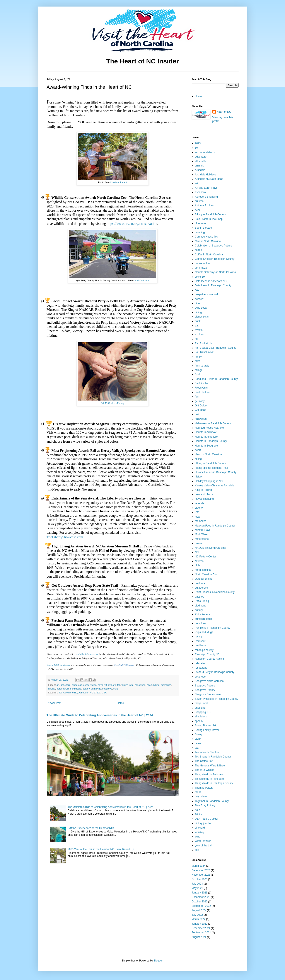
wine (198, 837)
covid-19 (102, 685)
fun (197, 397)
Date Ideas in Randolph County (213, 285)
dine (197, 303)
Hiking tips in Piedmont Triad (212, 468)
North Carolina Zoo (206, 574)
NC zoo (199, 561)
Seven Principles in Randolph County (217, 699)
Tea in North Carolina (207, 752)
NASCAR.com (142, 280)
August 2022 (199, 910)
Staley (199, 734)
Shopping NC (203, 712)
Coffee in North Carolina (209, 255)
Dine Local (201, 308)
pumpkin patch (203, 619)
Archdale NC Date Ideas (209, 179)
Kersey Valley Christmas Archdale (215, 486)
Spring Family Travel (207, 730)
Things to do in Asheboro (209, 779)
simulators (201, 717)
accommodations (205, 152)
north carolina (64, 689)
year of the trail (204, 846)
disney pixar (202, 317)
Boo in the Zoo (203, 228)
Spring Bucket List (206, 725)
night (198, 566)
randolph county (204, 650)
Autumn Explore (204, 206)
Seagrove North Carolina (209, 681)
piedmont (200, 606)
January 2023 (200, 893)
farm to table (202, 366)
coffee (198, 250)
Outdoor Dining (204, 579)
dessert (199, 299)
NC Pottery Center (206, 557)
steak (198, 739)
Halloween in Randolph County (213, 423)
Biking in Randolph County (210, 214)
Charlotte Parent (119, 182)
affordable (201, 161)
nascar (52, 689)
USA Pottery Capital (206, 819)
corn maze (201, 268)
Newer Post (55, 703)
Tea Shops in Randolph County (213, 757)
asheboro (66, 685)
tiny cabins (201, 797)
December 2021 (201, 928)
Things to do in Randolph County (214, 783)
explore (112, 685)
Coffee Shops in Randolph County (215, 259)
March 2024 (199, 866)
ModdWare (201, 534)
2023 (198, 143)
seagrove (107, 689)
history (199, 477)
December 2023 (201, 870)
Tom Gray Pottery (205, 805)
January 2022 (200, 924)
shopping (200, 708)
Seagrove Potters (205, 686)
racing (199, 637)
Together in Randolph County (212, 801)
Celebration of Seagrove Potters (214, 246)
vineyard (200, 828)
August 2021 (199, 937)
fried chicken (202, 392)
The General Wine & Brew (210, 766)
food (197, 374)
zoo (197, 850)
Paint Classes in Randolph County (215, 592)
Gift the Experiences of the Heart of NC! (91, 828)
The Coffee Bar (204, 761)
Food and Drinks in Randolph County (216, 379)
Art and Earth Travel (207, 188)
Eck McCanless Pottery (112, 403)
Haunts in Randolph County (211, 441)
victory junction (204, 823)
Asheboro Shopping (206, 197)
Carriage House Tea (207, 237)
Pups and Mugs (204, 632)
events (199, 330)
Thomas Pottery (204, 788)
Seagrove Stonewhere (208, 694)
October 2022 (200, 902)
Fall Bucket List (204, 343)
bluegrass (77, 685)
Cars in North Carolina (208, 241)
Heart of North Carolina (208, 454)
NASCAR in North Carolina (211, 548)
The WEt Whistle (205, 770)
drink (198, 321)
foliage (199, 370)
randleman (201, 645)
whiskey (200, 832)
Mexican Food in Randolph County (215, 526)
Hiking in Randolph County (210, 463)
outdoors (77, 689)
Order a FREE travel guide (59, 665)
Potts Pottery (202, 614)
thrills (198, 792)
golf (197, 414)
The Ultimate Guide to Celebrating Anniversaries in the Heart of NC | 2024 (100, 715)
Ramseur (200, 641)
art (58, 685)
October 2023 (200, 879)
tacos (198, 743)
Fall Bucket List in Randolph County (216, 348)
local (198, 517)
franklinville (201, 383)
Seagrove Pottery (205, 690)
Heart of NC (224, 112)
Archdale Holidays (206, 175)
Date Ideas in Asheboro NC (211, 281)
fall (119, 685)
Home (120, 703)
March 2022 (199, 919)
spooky (199, 721)
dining (198, 312)
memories (166, 685)
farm (131, 685)
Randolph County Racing (209, 659)
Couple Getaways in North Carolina (215, 272)
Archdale (200, 170)
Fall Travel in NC (205, 352)
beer (198, 210)
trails (116, 689)
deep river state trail (206, 294)
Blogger (158, 961)
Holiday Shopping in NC (209, 481)
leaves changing (204, 499)
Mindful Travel (203, 530)
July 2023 (197, 884)
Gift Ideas (201, 410)
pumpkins (96, 689)
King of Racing (203, 490)
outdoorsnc (201, 588)
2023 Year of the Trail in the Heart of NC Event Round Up (101, 849)
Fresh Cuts (201, 388)
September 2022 (201, 906)
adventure (201, 157)
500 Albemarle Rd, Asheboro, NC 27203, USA (82, 693)
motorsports (202, 539)
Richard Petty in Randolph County (215, 672)
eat (197, 326)
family (124, 685)
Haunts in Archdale (206, 432)
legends (200, 503)
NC (197, 552)
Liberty (199, 508)
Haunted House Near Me (209, 428)
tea (197, 748)
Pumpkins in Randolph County (212, 628)
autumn (199, 201)
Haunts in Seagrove (206, 446)
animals (199, 166)
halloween (140, 685)
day (197, 290)
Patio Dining (202, 601)
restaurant (201, 668)
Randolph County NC (207, 654)
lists (197, 512)
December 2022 (201, 897)
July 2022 (197, 915)
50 (196, 148)
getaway (200, 401)
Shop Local (201, 703)
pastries (200, 597)
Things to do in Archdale (209, 774)
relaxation (201, 663)
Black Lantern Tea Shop (209, 219)
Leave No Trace (204, 494)
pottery (86, 689)
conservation (90, 685)
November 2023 (201, 875)
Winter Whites (203, 841)
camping (200, 232)
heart (149, 685)
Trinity (198, 814)
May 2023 (197, 888)
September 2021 (201, 932)
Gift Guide (201, 406)
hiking (156, 685)
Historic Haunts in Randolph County (216, 472)
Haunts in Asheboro (206, 437)
